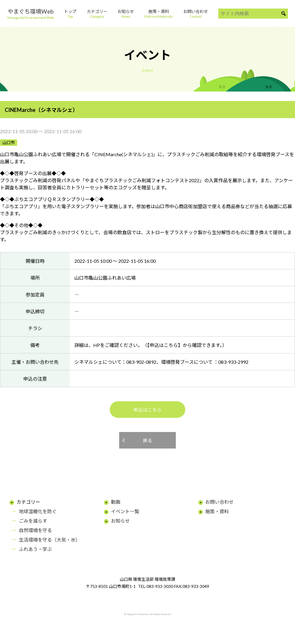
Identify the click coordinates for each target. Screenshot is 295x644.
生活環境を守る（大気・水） (50, 540)
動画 (116, 502)
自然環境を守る (35, 530)
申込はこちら (147, 410)
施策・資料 (217, 511)
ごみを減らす (33, 521)
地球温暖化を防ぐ (38, 511)
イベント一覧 (125, 511)
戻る (147, 440)
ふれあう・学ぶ (35, 549)
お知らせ (120, 521)
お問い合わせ (219, 502)
